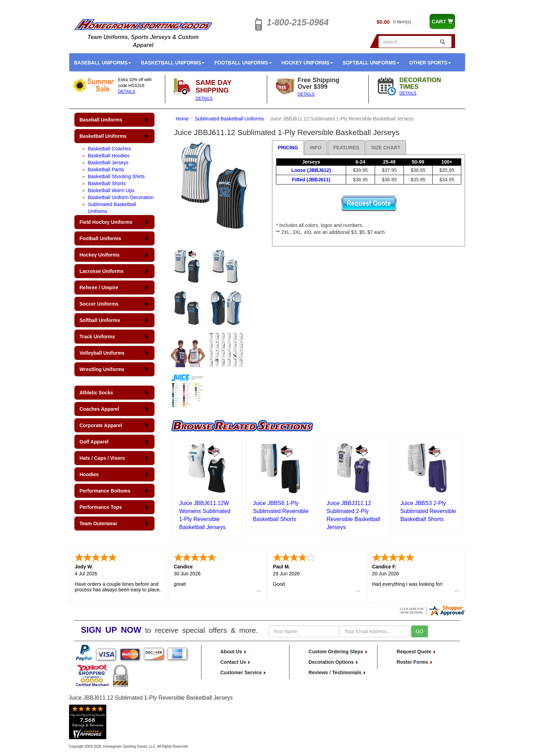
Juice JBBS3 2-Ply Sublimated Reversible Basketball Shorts (428, 511)
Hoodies (89, 474)
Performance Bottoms (105, 491)
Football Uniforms (243, 63)
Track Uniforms (97, 337)
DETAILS (127, 92)
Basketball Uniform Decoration (121, 197)
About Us (234, 652)
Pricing (288, 148)
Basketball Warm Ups (111, 190)
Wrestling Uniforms (102, 369)
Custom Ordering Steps (338, 652)
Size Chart (386, 148)
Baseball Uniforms (103, 63)
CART (442, 21)
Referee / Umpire (99, 288)
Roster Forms (415, 662)
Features (346, 148)
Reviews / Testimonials (337, 672)
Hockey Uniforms (307, 63)
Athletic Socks (96, 393)
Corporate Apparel (101, 425)
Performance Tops (101, 507)
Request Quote (416, 652)
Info (316, 148)
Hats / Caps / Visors (102, 458)
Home (182, 119)
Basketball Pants (106, 170)
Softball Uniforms (371, 63)
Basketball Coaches (110, 149)
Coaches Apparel (99, 409)
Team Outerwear (99, 523)
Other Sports (430, 63)
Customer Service (244, 672)
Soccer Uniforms (99, 304)
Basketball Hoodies (109, 156)
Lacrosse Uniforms (102, 271)
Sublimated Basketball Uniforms (229, 119)
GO (420, 631)
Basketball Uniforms (173, 63)
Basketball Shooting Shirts (116, 176)
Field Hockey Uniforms (106, 222)
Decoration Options (334, 662)
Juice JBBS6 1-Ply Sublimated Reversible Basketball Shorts (281, 511)
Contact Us (236, 662)
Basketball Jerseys (108, 163)
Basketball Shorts (107, 183)
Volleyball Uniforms (102, 353)
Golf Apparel (94, 442)
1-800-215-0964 (298, 22)
